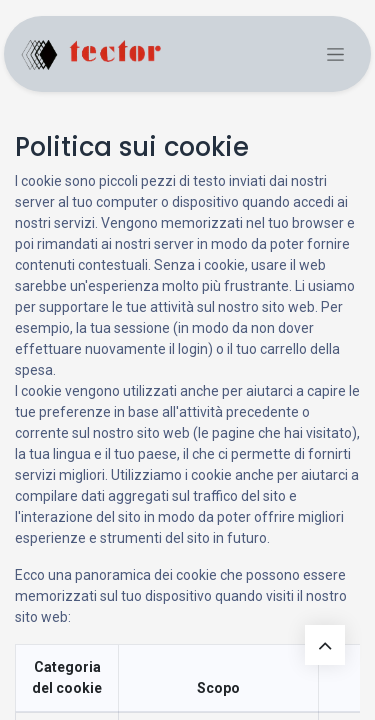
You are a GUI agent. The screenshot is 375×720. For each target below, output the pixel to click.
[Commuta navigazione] (335, 54)
